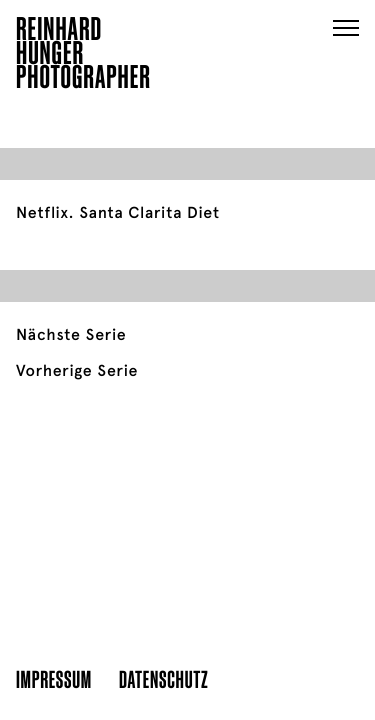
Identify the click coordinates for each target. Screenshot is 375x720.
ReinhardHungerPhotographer (83, 56)
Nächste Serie (71, 335)
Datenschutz (163, 678)
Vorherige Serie (77, 371)
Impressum (54, 678)
